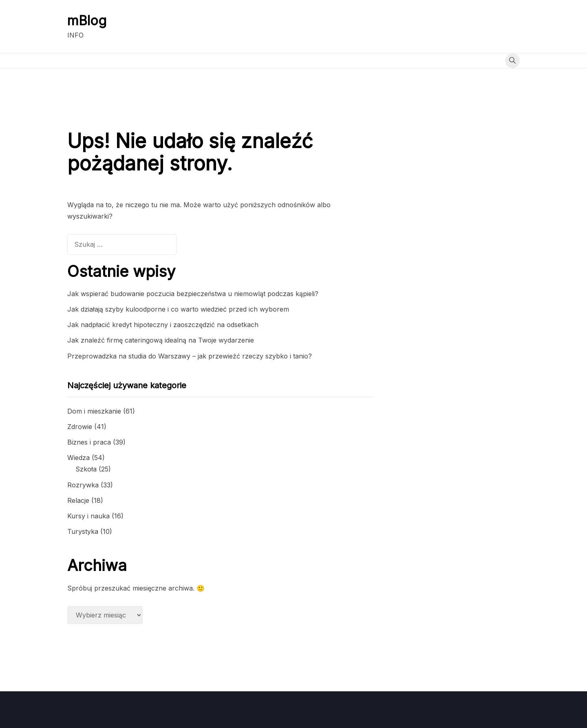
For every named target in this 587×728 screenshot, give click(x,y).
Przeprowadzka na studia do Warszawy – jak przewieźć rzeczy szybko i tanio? (190, 356)
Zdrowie (80, 427)
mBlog (87, 21)
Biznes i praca (89, 442)
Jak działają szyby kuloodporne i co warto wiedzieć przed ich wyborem (178, 309)
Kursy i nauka (88, 516)
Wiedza (78, 458)
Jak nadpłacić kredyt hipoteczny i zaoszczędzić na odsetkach (163, 325)
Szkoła (86, 469)
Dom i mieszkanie (94, 411)
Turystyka (83, 531)
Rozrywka (83, 485)
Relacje (78, 500)
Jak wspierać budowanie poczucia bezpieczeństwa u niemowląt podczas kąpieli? (193, 294)
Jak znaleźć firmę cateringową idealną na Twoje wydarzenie (161, 340)
